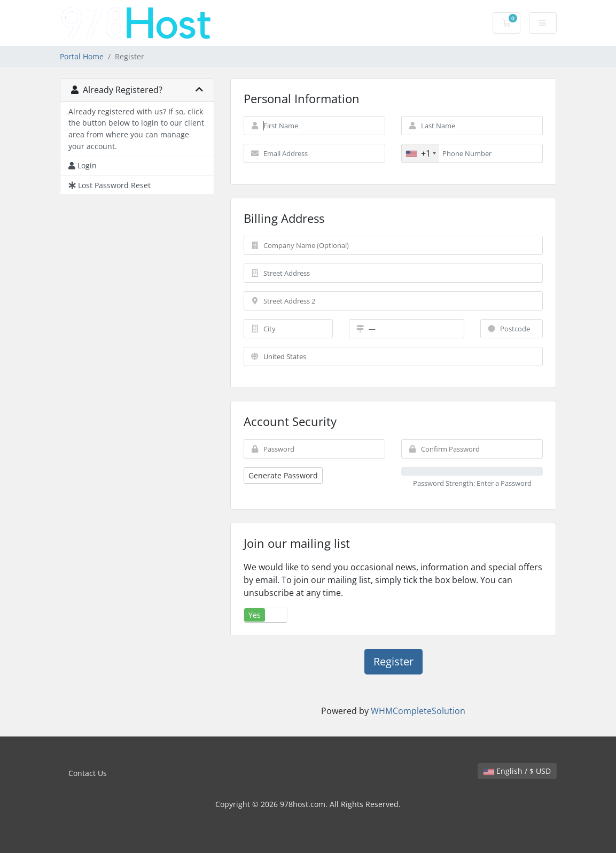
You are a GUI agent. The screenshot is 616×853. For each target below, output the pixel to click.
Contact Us (88, 773)
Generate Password (283, 475)
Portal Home (82, 56)
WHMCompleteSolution (418, 711)
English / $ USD (517, 771)
